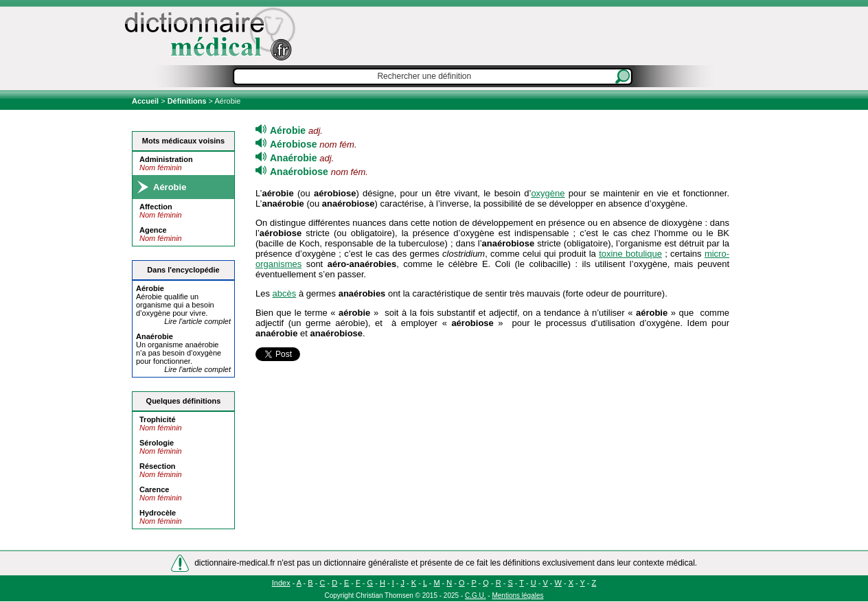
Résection (158, 466)
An (155, 336)
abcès (285, 293)
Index (281, 583)
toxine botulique (630, 254)
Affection (156, 207)
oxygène (548, 193)
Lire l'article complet (197, 321)
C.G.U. (476, 595)
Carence (154, 489)
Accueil (146, 101)
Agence (153, 230)
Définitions (187, 101)
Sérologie (157, 443)
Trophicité (158, 419)
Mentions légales (517, 595)
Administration (166, 159)
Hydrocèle (158, 513)
